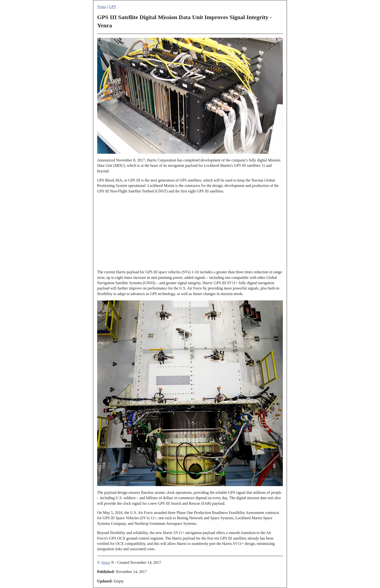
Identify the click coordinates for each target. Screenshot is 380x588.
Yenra (102, 7)
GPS (112, 7)
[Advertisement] (190, 232)
